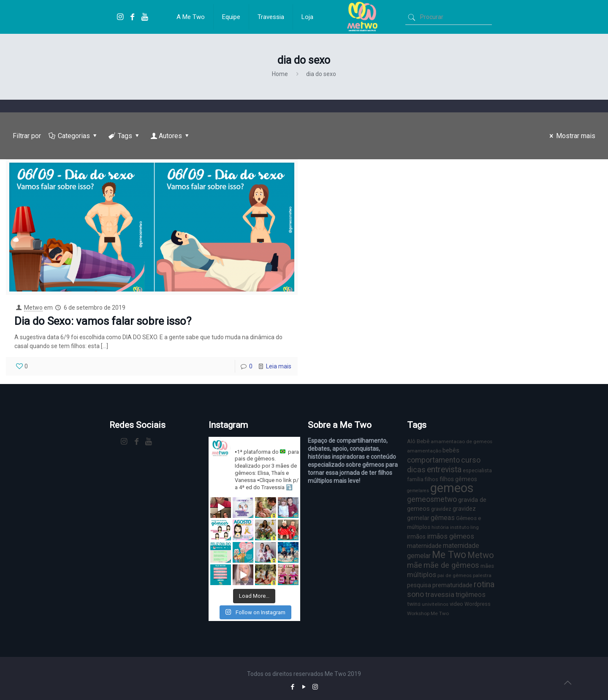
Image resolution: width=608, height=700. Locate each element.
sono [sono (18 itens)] (415, 594)
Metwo (33, 308)
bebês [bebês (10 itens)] (451, 450)
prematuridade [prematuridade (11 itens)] (452, 585)
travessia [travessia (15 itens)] (440, 594)
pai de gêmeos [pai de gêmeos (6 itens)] (455, 575)
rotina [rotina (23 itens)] (484, 584)
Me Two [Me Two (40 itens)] (449, 555)
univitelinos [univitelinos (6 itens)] (435, 604)
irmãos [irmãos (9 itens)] (416, 537)
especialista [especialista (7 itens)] (477, 470)
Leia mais (279, 366)
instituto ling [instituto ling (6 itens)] (464, 527)
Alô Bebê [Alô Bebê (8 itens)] (418, 441)
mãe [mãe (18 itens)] (415, 565)
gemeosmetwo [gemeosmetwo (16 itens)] (432, 499)
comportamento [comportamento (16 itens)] (433, 460)
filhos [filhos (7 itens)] (432, 479)
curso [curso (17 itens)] (471, 460)
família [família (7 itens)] (415, 479)
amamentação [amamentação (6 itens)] (424, 451)
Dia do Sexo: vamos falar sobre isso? (103, 321)
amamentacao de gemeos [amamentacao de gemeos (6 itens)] (461, 441)
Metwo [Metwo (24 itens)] (481, 555)
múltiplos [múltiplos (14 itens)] (422, 575)
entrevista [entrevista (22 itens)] (444, 470)
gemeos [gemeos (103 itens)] (452, 488)
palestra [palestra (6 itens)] (482, 575)
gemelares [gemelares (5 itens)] (418, 491)
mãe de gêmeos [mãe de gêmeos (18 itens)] (451, 565)
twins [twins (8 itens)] (414, 604)
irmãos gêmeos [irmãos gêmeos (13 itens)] (451, 536)
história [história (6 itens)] (440, 527)
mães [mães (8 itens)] (487, 566)
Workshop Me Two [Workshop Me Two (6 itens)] (428, 613)
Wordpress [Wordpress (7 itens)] (478, 604)
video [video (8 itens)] (456, 604)
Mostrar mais (571, 136)
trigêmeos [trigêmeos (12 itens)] (471, 595)
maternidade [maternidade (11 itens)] (424, 546)
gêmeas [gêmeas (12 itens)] (443, 518)
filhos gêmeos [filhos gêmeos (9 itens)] (458, 479)
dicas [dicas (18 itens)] (416, 470)
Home (280, 74)
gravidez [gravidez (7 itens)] (441, 509)
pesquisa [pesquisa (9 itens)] (419, 585)
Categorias (73, 136)
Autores (171, 136)
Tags (125, 136)
